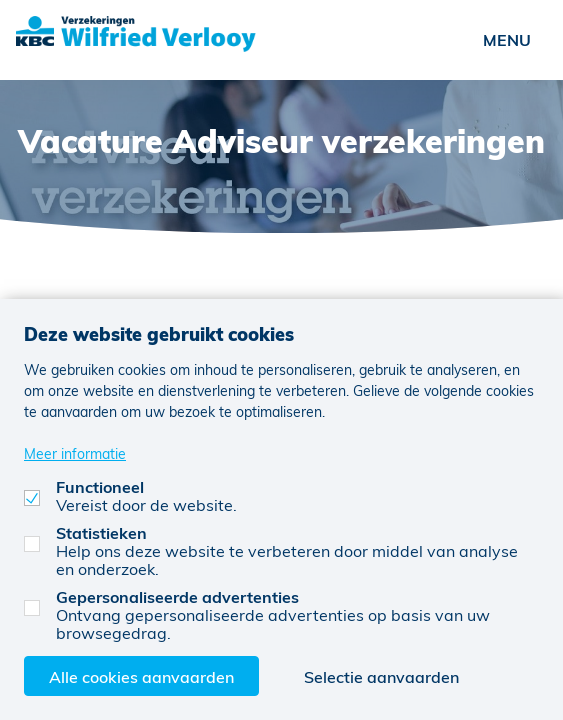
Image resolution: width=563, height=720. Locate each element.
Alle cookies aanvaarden (141, 676)
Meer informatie (75, 453)
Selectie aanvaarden (381, 676)
